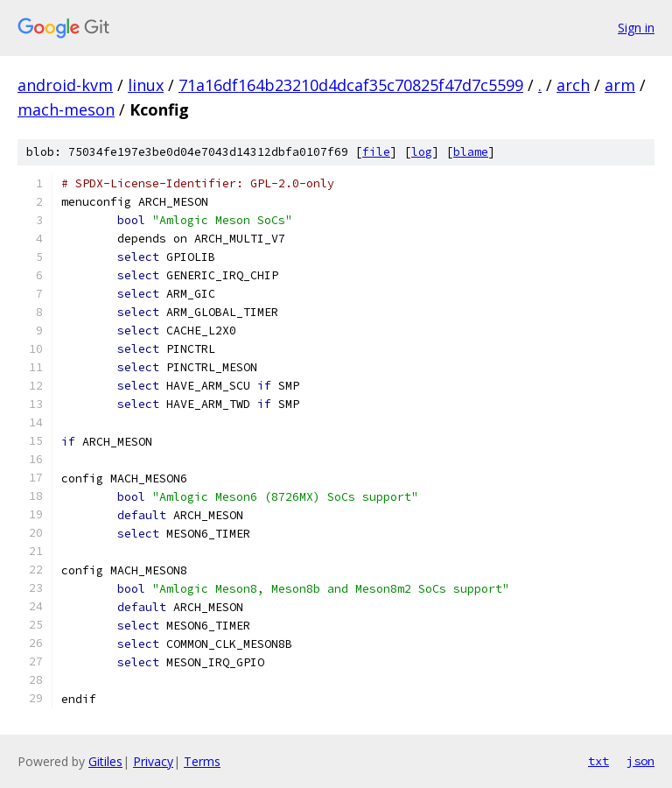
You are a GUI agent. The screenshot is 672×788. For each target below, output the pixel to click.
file (376, 152)
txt (598, 761)
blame (471, 152)
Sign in (636, 28)
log (422, 152)
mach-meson (66, 109)
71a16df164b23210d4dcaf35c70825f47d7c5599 (351, 85)
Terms (202, 761)
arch (573, 85)
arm (620, 85)
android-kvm (65, 85)
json (640, 761)
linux (146, 85)
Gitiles (105, 761)
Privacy (153, 761)
